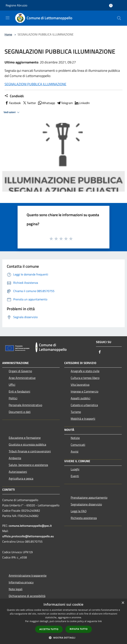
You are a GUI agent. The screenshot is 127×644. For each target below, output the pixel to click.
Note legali (16, 589)
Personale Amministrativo (25, 405)
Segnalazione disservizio (86, 504)
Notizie (75, 438)
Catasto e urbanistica (84, 405)
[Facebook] (100, 352)
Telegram (65, 103)
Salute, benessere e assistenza (28, 465)
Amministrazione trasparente (28, 575)
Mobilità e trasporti (83, 419)
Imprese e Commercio (84, 391)
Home (8, 34)
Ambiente (15, 458)
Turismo (76, 412)
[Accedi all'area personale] (111, 6)
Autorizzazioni (18, 472)
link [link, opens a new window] (100, 621)
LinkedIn (82, 103)
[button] (63, 638)
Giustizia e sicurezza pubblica (27, 444)
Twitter (29, 103)
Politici (13, 398)
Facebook (13, 103)
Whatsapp (46, 103)
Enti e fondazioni (19, 391)
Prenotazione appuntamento (89, 497)
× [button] (123, 603)
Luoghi (75, 469)
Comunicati (78, 445)
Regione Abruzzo (16, 5)
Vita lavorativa (80, 385)
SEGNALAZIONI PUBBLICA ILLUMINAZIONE (35, 84)
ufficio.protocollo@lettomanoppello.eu (28, 536)
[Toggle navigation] (8, 18)
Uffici (12, 385)
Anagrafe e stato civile (85, 371)
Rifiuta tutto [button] (79, 629)
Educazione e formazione (25, 438)
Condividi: (14, 96)
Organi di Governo (20, 371)
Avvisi (75, 451)
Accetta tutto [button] (49, 629)
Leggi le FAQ (79, 511)
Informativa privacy (21, 582)
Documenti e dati (20, 412)
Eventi (75, 476)
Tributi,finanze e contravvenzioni (30, 451)
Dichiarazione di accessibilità (27, 596)
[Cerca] (119, 18)
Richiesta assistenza (84, 518)
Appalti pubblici (81, 398)
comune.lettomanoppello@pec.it (30, 526)
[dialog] (63, 621)
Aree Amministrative (22, 378)
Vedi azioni (12, 112)
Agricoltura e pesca (21, 478)
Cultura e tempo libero (85, 378)
